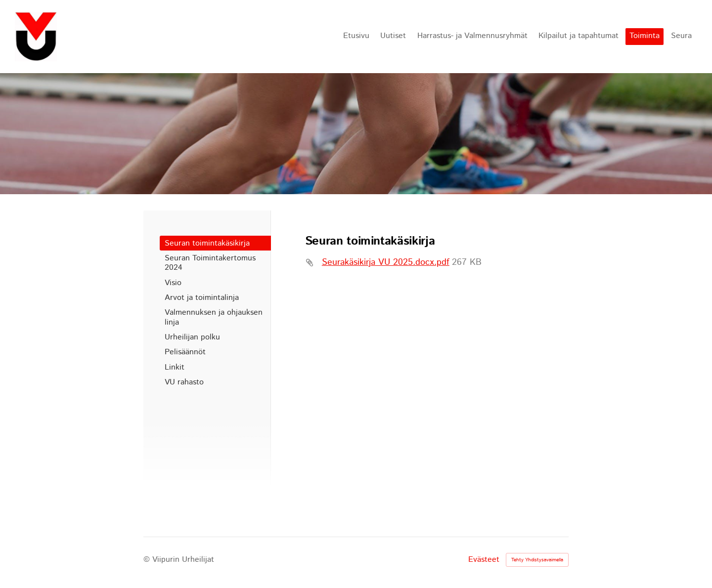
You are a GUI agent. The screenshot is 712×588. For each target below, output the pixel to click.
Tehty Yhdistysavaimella (537, 560)
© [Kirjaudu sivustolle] (148, 560)
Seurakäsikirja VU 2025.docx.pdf (386, 262)
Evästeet (484, 560)
